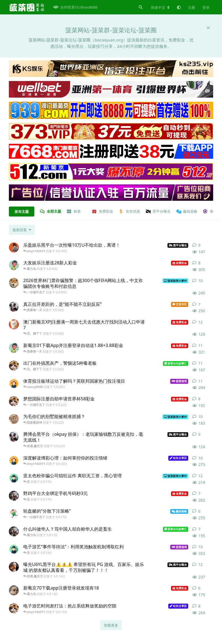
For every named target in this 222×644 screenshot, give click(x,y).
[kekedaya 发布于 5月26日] (14, 324)
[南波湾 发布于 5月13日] (14, 549)
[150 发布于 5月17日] (14, 478)
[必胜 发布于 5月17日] (14, 531)
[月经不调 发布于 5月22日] (14, 460)
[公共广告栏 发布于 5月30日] (14, 283)
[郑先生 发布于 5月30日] (14, 247)
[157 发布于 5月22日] (14, 401)
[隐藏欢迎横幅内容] (208, 28)
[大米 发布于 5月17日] (14, 496)
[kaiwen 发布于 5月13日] (14, 590)
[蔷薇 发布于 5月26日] (14, 348)
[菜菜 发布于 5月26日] (14, 366)
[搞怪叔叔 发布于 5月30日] (14, 307)
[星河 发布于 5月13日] (14, 608)
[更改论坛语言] (160, 7)
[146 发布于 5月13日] (14, 567)
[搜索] (140, 7)
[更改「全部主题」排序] (22, 230)
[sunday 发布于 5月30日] (14, 265)
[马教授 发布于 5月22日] (14, 437)
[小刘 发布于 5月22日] (14, 419)
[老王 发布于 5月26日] (14, 384)
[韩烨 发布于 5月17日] (14, 513)
